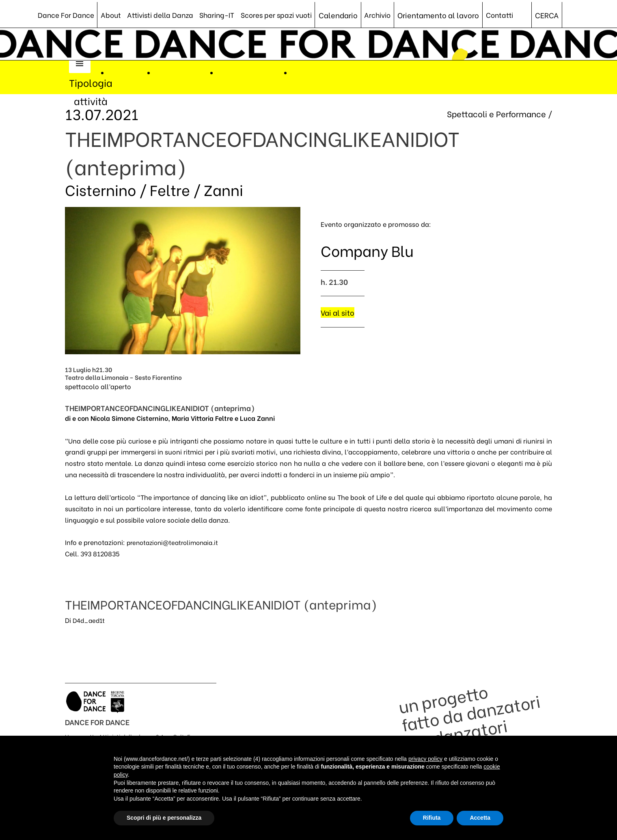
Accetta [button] (480, 818)
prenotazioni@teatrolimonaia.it (176, 544)
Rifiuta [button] (432, 818)
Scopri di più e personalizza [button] (164, 818)
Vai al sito (338, 313)
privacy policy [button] (425, 759)
